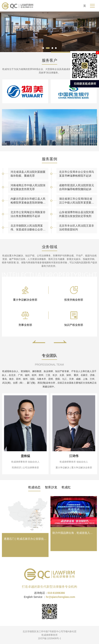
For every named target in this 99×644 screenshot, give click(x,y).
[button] (43, 48)
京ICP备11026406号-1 (49, 638)
